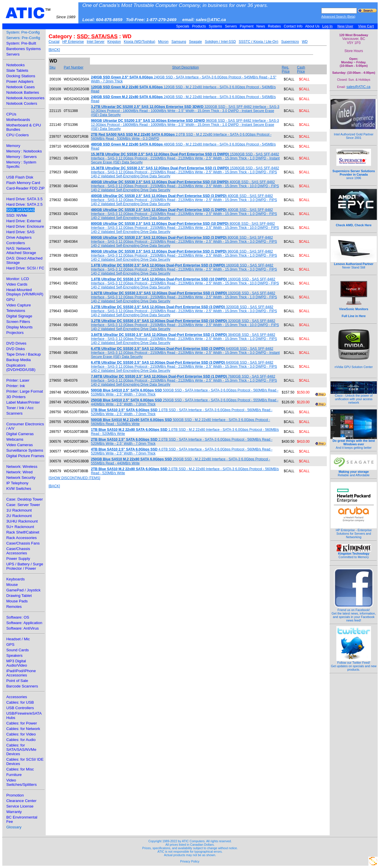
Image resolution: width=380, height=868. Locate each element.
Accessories (17, 697)
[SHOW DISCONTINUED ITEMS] (74, 478)
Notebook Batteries (23, 92)
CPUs (11, 114)
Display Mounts (20, 327)
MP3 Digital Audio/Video (17, 663)
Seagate (195, 42)
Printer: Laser (18, 380)
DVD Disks (16, 349)
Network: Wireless (22, 467)
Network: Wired (20, 472)
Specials (183, 26)
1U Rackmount (19, 510)
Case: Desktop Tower (25, 499)
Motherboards (18, 120)
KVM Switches (19, 489)
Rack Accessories (22, 538)
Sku (52, 67)
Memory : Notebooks (24, 151)
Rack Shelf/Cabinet (23, 532)
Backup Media (19, 360)
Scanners (14, 413)
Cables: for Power (22, 723)
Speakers (14, 655)
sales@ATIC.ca (358, 87)
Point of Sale (17, 681)
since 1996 (354, 171)
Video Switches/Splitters (22, 782)
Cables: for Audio (21, 740)
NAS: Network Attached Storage (21, 251)
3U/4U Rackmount (22, 521)
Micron (163, 42)
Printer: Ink (16, 386)
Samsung (179, 42)
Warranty (14, 812)
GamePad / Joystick (24, 590)
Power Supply (18, 559)
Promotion (15, 795)
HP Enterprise (73, 42)
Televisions (16, 311)
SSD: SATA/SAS (21, 210)
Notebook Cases (21, 87)
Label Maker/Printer (23, 402)
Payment (247, 26)
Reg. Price (286, 69)
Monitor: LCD (18, 279)
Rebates (274, 26)
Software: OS (18, 617)
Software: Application (24, 623)
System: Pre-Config (23, 32)
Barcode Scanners (22, 686)
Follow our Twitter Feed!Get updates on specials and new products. (354, 665)
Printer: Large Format (25, 391)
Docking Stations (21, 76)
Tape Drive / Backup (24, 354)
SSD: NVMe (17, 215)
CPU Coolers (18, 135)
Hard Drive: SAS (21, 232)
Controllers (16, 243)
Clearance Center (21, 801)
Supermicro (290, 42)
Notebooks (16, 65)
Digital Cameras (20, 434)
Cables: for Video (21, 734)
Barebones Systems (24, 49)
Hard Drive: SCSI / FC (25, 268)
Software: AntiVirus (23, 628)
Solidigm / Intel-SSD (220, 42)
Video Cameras (20, 445)
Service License (20, 806)
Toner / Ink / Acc (20, 408)
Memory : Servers (22, 157)
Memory (13, 146)
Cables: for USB (20, 702)
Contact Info (293, 26)
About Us (312, 26)
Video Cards (17, 284)
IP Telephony (17, 483)
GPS (10, 644)
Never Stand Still (354, 264)
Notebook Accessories (25, 98)
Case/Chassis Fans (23, 543)
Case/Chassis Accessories (18, 551)
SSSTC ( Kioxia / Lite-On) (259, 42)
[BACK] (54, 50)
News (261, 26)
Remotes (14, 607)
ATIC (40, 13)
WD (305, 42)
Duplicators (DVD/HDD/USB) (21, 367)
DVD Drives (16, 343)
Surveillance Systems (25, 450)
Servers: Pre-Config (23, 38)
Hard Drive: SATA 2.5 (24, 204)
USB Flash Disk (20, 177)
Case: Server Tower (23, 505)
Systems (215, 26)
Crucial (54, 42)
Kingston (114, 42)
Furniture (14, 775)
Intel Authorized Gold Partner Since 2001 (354, 133)
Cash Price (301, 69)
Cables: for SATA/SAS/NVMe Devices (21, 750)
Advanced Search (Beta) (338, 16)
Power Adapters (20, 81)
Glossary (14, 827)
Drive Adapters (19, 237)
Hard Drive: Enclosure (25, 226)
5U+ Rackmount (20, 527)
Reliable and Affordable (354, 472)
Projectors (15, 333)
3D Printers (16, 397)
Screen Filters (18, 322)
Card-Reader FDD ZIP (26, 188)
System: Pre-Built (21, 43)
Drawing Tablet (19, 596)
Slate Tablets (17, 70)
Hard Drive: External (24, 221)
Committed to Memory (354, 554)
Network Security (21, 478)
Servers (231, 26)
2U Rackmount (19, 516)
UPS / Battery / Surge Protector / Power (25, 566)
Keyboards (16, 579)
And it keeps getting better (354, 443)
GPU (11, 300)
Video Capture (19, 305)
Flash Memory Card (23, 183)
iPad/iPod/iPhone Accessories (21, 673)
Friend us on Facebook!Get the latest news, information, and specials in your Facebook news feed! (354, 614)
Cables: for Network (23, 729)
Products (199, 26)
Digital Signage (19, 316)
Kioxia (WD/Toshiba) (140, 42)
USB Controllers (20, 708)
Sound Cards (18, 650)
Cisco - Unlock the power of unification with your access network (354, 398)
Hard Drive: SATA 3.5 (24, 199)
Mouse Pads (17, 601)
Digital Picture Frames (25, 456)
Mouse (12, 585)
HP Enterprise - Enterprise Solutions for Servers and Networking (354, 532)
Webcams (15, 439)
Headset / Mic (18, 639)
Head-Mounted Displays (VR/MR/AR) (25, 292)
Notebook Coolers (22, 103)
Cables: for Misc (20, 769)
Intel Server (96, 42)
